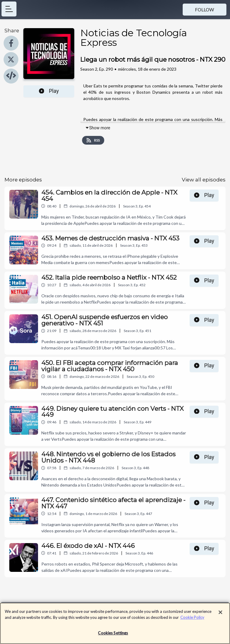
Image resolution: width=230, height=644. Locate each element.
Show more (98, 128)
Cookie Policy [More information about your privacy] (192, 618)
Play (49, 91)
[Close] (220, 613)
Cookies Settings (113, 634)
